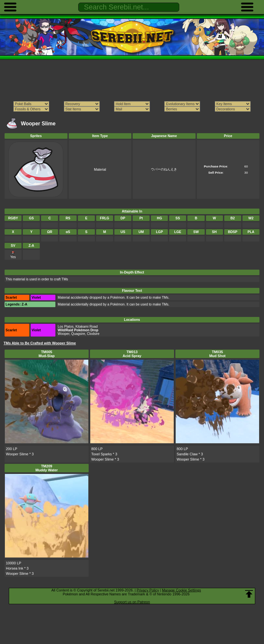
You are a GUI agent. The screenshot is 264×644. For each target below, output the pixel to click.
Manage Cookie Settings (182, 590)
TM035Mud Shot (217, 354)
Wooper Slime (17, 454)
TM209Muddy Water (47, 468)
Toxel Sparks (102, 454)
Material (100, 170)
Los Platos (66, 327)
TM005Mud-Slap (47, 354)
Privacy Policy (148, 590)
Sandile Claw (187, 454)
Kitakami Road (87, 327)
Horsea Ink (15, 568)
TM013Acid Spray (132, 354)
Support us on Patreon (132, 602)
